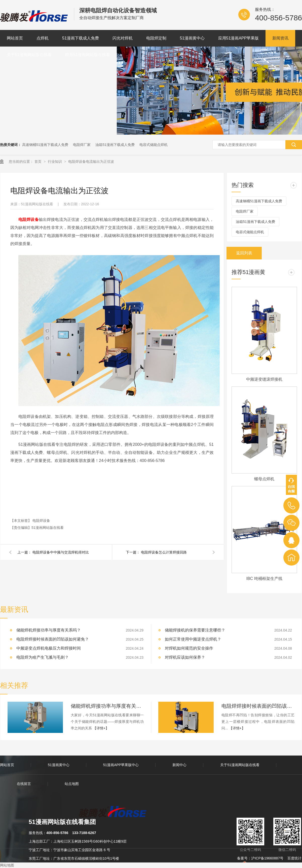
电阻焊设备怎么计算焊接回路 (164, 552)
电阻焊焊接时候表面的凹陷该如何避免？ (53, 639)
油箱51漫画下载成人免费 (115, 145)
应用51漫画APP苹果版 (239, 38)
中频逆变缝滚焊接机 (264, 379)
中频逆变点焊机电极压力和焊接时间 (49, 648)
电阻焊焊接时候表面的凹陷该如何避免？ (258, 706)
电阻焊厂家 (82, 145)
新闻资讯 (280, 38)
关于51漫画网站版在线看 (29, 55)
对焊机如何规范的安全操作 (189, 648)
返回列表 (244, 253)
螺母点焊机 (264, 479)
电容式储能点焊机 (154, 145)
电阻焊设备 (41, 521)
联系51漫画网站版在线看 (88, 55)
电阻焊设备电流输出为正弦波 (91, 162)
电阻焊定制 (156, 38)
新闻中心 (179, 765)
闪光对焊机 (123, 38)
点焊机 (43, 38)
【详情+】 (101, 728)
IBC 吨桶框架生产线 (264, 579)
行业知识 (55, 162)
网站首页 (15, 38)
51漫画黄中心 (192, 38)
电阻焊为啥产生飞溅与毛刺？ (43, 657)
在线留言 (24, 784)
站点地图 (72, 784)
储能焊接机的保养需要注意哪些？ (195, 630)
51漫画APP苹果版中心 (121, 765)
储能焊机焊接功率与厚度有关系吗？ (107, 706)
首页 (39, 162)
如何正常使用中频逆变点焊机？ (193, 639)
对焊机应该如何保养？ (185, 657)
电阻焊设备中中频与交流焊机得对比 (61, 552)
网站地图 (7, 865)
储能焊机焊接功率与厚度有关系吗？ (49, 630)
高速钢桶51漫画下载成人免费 (45, 145)
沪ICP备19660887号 (267, 858)
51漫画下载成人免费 (81, 38)
